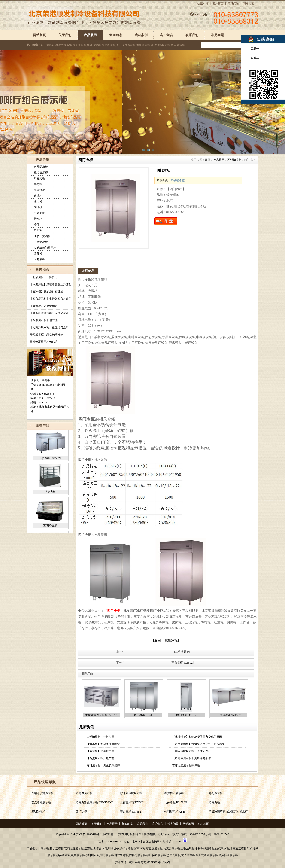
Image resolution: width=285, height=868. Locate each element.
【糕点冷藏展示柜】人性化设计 (49, 313)
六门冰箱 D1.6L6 (144, 715)
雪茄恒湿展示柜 (74, 848)
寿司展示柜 (216, 794)
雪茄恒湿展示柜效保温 (44, 342)
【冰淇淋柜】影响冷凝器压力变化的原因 (197, 737)
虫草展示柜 (78, 855)
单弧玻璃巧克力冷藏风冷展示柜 (228, 812)
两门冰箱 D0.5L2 (186, 715)
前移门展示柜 (137, 855)
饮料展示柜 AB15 (175, 812)
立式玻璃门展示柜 (45, 248)
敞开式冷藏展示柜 (131, 794)
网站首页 (39, 35)
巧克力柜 (39, 178)
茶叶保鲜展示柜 (156, 855)
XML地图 (203, 824)
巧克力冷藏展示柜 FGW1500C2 (95, 803)
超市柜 (38, 201)
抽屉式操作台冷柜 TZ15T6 (101, 715)
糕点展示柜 (41, 173)
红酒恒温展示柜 (174, 794)
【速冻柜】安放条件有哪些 (46, 292)
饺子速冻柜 (188, 855)
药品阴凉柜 (41, 167)
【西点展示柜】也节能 (44, 320)
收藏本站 (203, 3)
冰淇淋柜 (39, 190)
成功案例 (141, 35)
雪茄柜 (38, 253)
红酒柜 (38, 230)
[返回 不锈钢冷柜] (166, 640)
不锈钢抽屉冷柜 (205, 848)
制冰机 (38, 207)
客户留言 (218, 3)
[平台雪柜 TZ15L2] (182, 663)
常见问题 (233, 3)
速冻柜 (38, 196)
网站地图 (249, 3)
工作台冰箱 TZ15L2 (229, 715)
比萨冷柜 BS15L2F (50, 460)
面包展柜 (39, 259)
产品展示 (90, 35)
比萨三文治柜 (42, 236)
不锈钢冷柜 (41, 242)
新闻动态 (116, 35)
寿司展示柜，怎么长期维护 (46, 335)
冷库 (37, 225)
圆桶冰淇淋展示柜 (42, 794)
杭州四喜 (135, 862)
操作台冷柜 (127, 848)
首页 (208, 160)
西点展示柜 (222, 848)
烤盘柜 (38, 219)
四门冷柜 (81, 812)
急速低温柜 (173, 855)
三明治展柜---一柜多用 (44, 277)
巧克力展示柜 (84, 794)
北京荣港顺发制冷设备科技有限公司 (138, 834)
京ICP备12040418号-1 (89, 834)
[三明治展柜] (182, 652)
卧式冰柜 (39, 213)
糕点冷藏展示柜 (41, 803)
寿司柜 (38, 184)
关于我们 (65, 35)
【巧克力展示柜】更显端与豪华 (49, 327)
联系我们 (192, 35)
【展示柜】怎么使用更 (44, 306)
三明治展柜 (50, 528)
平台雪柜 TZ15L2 (131, 812)
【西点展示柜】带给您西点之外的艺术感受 (198, 744)
